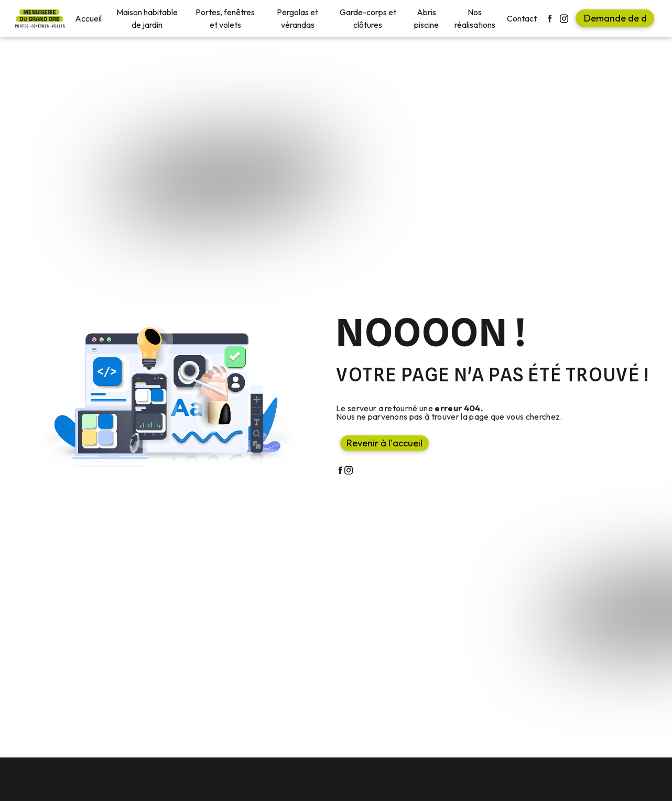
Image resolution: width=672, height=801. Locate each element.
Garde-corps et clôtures (368, 18)
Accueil (88, 18)
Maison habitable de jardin (147, 18)
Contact (522, 18)
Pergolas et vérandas (297, 18)
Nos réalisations (475, 18)
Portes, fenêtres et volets (225, 18)
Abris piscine (426, 18)
